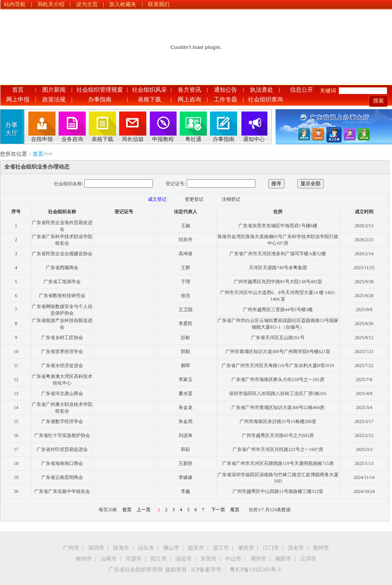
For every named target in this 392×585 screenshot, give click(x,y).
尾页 (235, 510)
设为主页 (87, 4)
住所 (278, 212)
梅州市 (84, 559)
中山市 (233, 559)
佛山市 (171, 548)
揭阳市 (283, 559)
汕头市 (146, 548)
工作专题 (225, 99)
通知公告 (225, 90)
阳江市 (159, 559)
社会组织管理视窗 (100, 90)
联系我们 (159, 4)
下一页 (218, 510)
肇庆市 (246, 548)
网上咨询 (189, 99)
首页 (18, 90)
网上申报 (18, 99)
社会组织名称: (69, 184)
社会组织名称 (62, 212)
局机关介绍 (51, 4)
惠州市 (321, 548)
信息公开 (302, 90)
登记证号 (124, 212)
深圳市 (96, 548)
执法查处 (262, 90)
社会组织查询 (265, 99)
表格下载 (149, 99)
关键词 (328, 91)
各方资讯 (189, 90)
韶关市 (196, 548)
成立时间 (364, 212)
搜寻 (276, 184)
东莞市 (208, 559)
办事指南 (100, 99)
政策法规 (54, 99)
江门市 (271, 548)
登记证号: (176, 184)
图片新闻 (54, 90)
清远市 (184, 559)
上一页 (144, 510)
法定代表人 (186, 212)
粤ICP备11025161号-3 (255, 570)
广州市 (71, 548)
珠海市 (121, 548)
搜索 (378, 101)
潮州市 (258, 559)
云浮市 (308, 559)
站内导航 (15, 4)
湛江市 (221, 548)
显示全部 (310, 184)
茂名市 (296, 548)
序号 (16, 212)
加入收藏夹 (123, 4)
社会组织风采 (149, 90)
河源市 (134, 559)
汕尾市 (109, 559)
